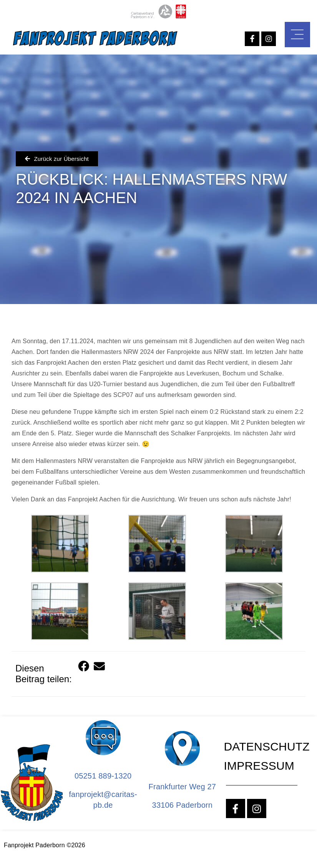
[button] (84, 667)
